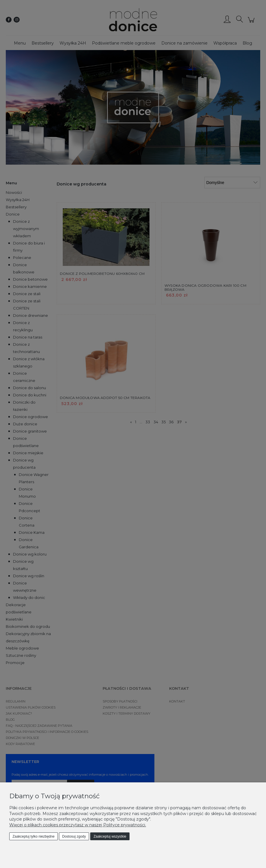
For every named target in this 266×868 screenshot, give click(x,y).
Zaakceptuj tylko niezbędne (33, 836)
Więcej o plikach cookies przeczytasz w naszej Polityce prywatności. (78, 825)
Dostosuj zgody (74, 836)
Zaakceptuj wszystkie (110, 836)
